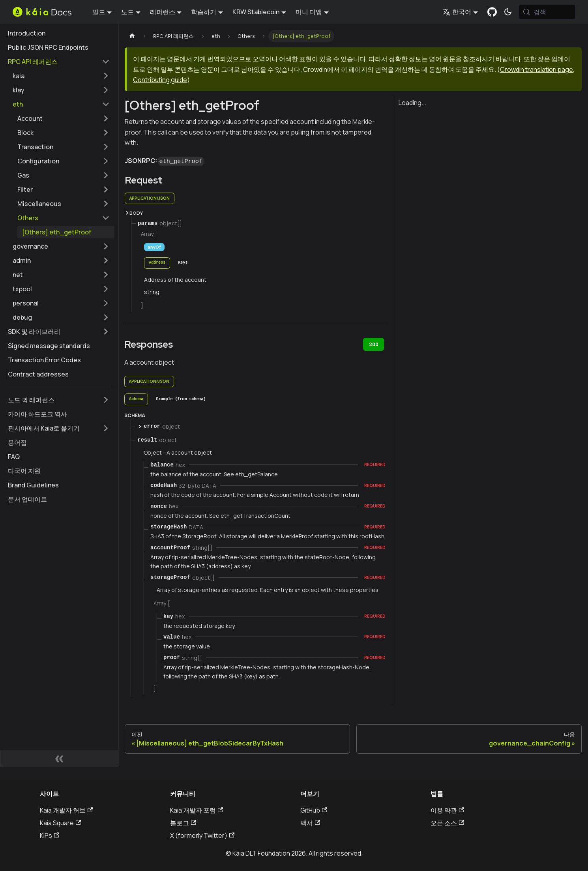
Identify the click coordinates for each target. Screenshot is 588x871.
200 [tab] (374, 344)
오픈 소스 (447, 823)
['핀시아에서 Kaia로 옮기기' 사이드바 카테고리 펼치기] (106, 428)
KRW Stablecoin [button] (256, 12)
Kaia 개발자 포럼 (197, 810)
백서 (310, 823)
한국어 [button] (457, 12)
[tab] (157, 263)
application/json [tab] (150, 198)
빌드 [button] (99, 12)
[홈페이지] (132, 36)
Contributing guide (160, 80)
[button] (61, 76)
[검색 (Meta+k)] (547, 12)
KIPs (50, 835)
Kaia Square (60, 823)
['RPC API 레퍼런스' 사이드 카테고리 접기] (106, 62)
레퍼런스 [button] (163, 12)
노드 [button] (127, 12)
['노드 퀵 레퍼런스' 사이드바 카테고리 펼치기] (106, 400)
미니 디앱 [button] (309, 12)
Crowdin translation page (537, 69)
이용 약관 (447, 810)
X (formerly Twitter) (202, 835)
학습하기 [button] (204, 12)
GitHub (314, 810)
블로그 (183, 823)
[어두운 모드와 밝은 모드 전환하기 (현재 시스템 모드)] (508, 12)
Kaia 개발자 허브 (66, 810)
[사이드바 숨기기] (59, 759)
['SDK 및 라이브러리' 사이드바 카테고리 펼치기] (106, 332)
